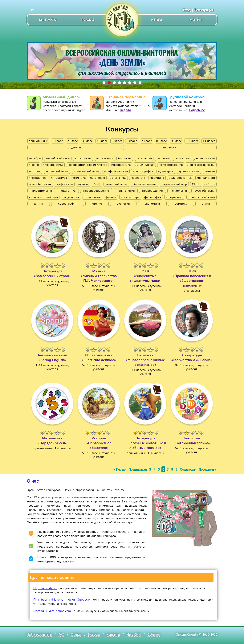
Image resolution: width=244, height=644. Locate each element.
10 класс (192, 141)
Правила (87, 20)
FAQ (61, 634)
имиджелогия (145, 165)
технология (92, 197)
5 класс (117, 141)
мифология (65, 184)
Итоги (157, 20)
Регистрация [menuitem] (204, 10)
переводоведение (96, 191)
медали (125, 110)
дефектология (205, 158)
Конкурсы (48, 20)
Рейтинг (196, 20)
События (154, 634)
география (144, 158)
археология (83, 158)
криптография (143, 171)
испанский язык (57, 171)
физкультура (130, 197)
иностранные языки (201, 165)
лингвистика (38, 178)
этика (206, 204)
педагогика (68, 191)
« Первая (120, 469)
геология (163, 158)
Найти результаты (39, 634)
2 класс (72, 141)
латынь (210, 171)
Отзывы (76, 634)
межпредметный (181, 178)
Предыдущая (138, 469)
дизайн (34, 165)
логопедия (98, 178)
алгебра (35, 158)
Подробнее (197, 110)
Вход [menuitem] (187, 10)
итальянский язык (86, 171)
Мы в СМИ (134, 634)
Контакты (113, 634)
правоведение (152, 191)
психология (179, 191)
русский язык (204, 191)
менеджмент (206, 178)
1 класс (58, 141)
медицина (157, 178)
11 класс (209, 141)
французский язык (201, 197)
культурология (189, 171)
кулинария (166, 171)
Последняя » (208, 469)
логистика (79, 178)
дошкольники (38, 141)
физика (111, 197)
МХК (97, 184)
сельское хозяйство (43, 197)
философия (153, 197)
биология (125, 158)
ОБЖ (196, 184)
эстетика (181, 204)
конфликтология (116, 171)
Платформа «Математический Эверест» (62, 600)
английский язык (58, 158)
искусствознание (171, 165)
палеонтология (41, 191)
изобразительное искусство (87, 165)
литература (59, 178)
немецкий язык (116, 184)
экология (123, 204)
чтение (97, 204)
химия (39, 204)
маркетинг (138, 178)
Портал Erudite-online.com (52, 611)
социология (71, 197)
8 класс (161, 141)
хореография (68, 204)
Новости (94, 634)
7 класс (147, 141)
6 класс (132, 141)
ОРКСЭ (209, 184)
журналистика (53, 165)
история (35, 171)
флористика (175, 197)
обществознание (144, 184)
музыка (83, 184)
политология (126, 191)
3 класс (87, 141)
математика (118, 178)
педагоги (170, 147)
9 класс (176, 141)
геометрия (182, 158)
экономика (152, 204)
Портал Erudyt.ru (45, 588)
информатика (121, 165)
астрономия (105, 158)
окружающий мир (174, 184)
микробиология (40, 184)
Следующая (188, 469)
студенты (74, 147)
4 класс (102, 141)
